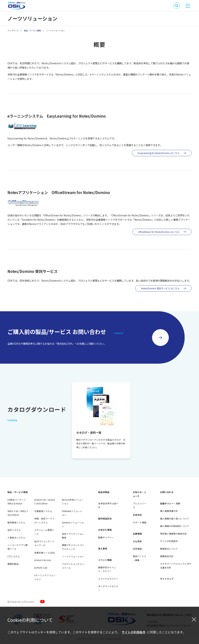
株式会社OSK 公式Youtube (21, 602)
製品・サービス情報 (32, 30)
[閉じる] (194, 619)
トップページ (13, 30)
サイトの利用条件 (134, 632)
